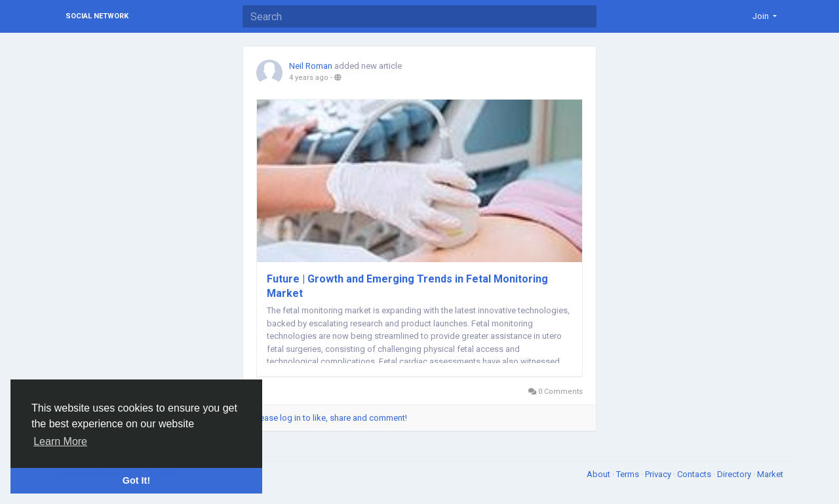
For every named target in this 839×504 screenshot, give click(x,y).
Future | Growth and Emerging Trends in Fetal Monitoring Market (407, 286)
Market (770, 474)
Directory (735, 474)
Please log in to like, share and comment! (330, 418)
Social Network (97, 16)
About (599, 474)
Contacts (695, 474)
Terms (629, 474)
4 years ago (309, 78)
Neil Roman (311, 66)
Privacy (659, 474)
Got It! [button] (136, 480)
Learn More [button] (60, 441)
